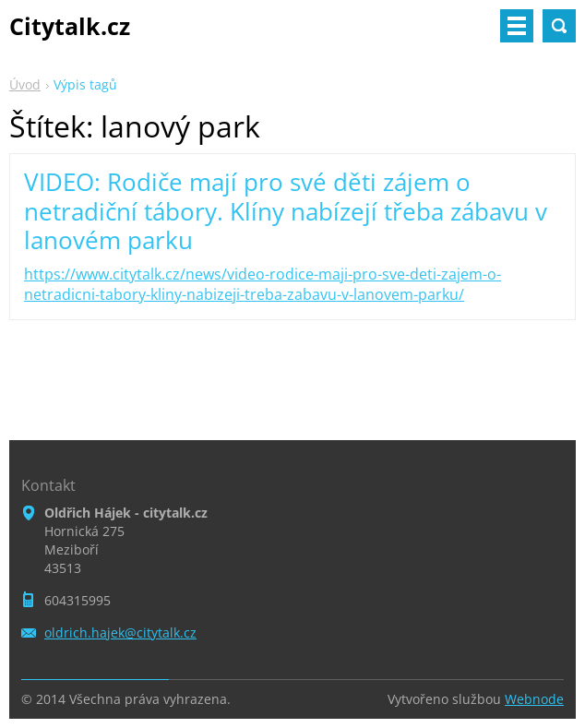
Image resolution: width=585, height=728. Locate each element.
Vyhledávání (559, 26)
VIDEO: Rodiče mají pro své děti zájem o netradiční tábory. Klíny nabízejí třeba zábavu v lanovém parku (286, 210)
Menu (517, 26)
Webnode (534, 699)
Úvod (25, 84)
